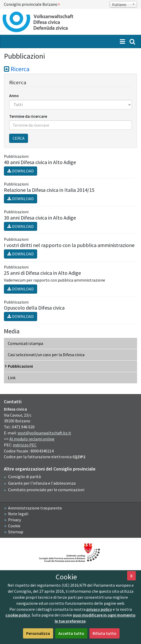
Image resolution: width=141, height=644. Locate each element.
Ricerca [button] (17, 69)
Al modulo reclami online (32, 439)
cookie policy (18, 615)
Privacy (15, 520)
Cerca (19, 138)
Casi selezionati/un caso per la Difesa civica (46, 355)
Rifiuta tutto (105, 633)
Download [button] (21, 171)
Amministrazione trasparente (35, 508)
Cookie (14, 526)
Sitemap (16, 532)
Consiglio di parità (24, 477)
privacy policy (99, 609)
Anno (14, 96)
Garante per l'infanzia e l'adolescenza (42, 483)
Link (12, 378)
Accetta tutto (71, 633)
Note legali (18, 514)
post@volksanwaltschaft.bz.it (44, 433)
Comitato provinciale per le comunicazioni (46, 490)
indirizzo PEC (25, 445)
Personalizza (38, 633)
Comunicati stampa (26, 343)
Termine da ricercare (28, 116)
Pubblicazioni (20, 366)
